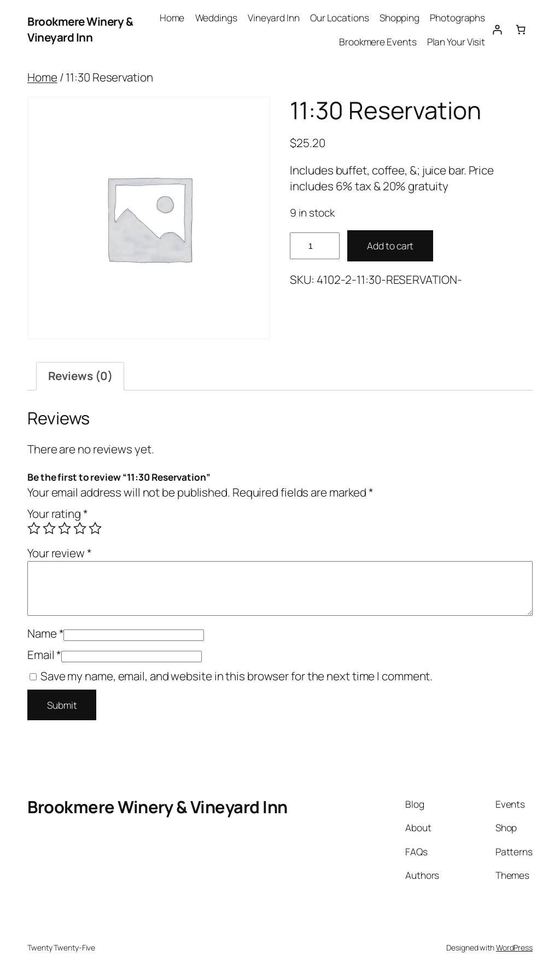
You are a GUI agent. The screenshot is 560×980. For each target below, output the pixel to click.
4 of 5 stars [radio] (80, 528)
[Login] (497, 29)
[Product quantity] (314, 246)
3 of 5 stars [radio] (65, 528)
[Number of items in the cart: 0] (521, 29)
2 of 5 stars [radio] (49, 528)
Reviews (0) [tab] (80, 376)
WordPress (514, 947)
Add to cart (390, 246)
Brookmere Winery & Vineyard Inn (80, 29)
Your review (60, 553)
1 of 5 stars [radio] (34, 528)
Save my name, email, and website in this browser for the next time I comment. (237, 676)
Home (42, 77)
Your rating (58, 514)
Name (45, 633)
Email (44, 655)
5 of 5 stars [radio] (95, 528)
